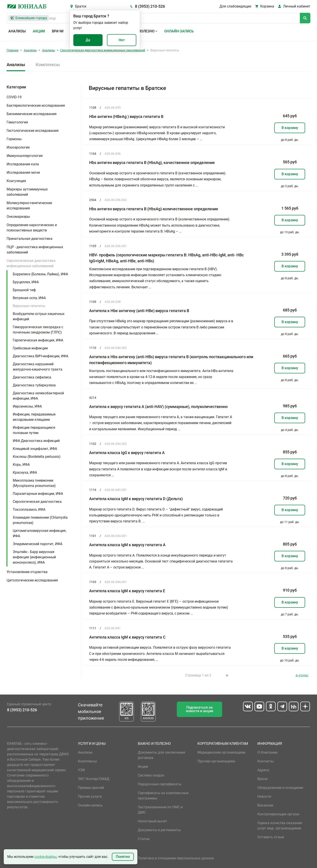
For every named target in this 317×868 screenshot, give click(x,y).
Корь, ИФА (21, 465)
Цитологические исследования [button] (32, 580)
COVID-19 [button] (14, 97)
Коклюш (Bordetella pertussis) (37, 457)
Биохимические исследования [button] (32, 114)
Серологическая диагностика (37, 502)
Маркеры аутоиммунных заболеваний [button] (27, 192)
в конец (302, 675)
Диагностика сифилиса (32, 377)
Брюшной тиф (24, 290)
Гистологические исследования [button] (33, 131)
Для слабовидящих (235, 6)
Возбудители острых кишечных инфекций (39, 316)
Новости (264, 796)
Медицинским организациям (221, 752)
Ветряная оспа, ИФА (29, 298)
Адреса (263, 770)
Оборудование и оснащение (280, 788)
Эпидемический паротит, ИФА (38, 544)
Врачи (58, 31)
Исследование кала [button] (23, 164)
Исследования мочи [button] (23, 172)
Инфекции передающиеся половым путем (34, 430)
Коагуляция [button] (16, 181)
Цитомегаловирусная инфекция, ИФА (40, 533)
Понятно (123, 857)
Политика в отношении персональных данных (176, 858)
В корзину (290, 128)
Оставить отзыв (271, 837)
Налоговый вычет (153, 821)
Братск (81, 6)
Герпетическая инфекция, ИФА (38, 340)
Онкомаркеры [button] (18, 217)
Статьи (144, 839)
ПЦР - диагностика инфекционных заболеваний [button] (35, 250)
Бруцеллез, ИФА (26, 282)
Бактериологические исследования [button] (36, 105)
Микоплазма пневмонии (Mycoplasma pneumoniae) (34, 483)
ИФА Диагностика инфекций (36, 441)
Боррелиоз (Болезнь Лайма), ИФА (40, 274)
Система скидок (151, 775)
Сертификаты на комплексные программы (163, 796)
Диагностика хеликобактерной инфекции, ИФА (38, 396)
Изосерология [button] (18, 147)
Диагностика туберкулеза (34, 385)
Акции (39, 31)
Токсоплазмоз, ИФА (29, 509)
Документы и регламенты (159, 830)
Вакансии (265, 805)
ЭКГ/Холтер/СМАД (94, 779)
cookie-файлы (45, 857)
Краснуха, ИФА (25, 472)
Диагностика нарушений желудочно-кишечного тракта (38, 367)
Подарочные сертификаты (160, 784)
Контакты (265, 761)
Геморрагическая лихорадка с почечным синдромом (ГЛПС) (38, 330)
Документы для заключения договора (161, 755)
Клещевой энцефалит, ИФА (35, 449)
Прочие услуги (90, 796)
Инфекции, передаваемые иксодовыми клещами (34, 417)
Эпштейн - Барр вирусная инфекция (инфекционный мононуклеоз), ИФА (34, 557)
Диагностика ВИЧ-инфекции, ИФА (41, 356)
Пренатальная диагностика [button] (29, 239)
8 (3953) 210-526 (150, 6)
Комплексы (48, 65)
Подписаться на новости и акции (199, 709)
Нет (122, 40)
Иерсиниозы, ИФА (27, 406)
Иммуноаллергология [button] (25, 156)
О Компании (267, 752)
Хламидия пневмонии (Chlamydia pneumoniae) (40, 520)
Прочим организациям (216, 761)
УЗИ (81, 770)
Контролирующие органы (278, 814)
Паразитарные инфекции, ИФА (38, 494)
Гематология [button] (17, 122)
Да (88, 40)
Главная (13, 50)
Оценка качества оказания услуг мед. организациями (280, 826)
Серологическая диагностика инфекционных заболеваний (103, 50)
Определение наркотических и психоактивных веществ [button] (32, 228)
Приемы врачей (91, 788)
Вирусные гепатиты (29, 306)
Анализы (17, 31)
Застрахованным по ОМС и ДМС (160, 810)
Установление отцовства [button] (27, 572)
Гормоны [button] (14, 139)
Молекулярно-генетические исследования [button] (29, 206)
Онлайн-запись (179, 31)
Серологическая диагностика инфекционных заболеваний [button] (31, 263)
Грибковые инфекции (30, 348)
